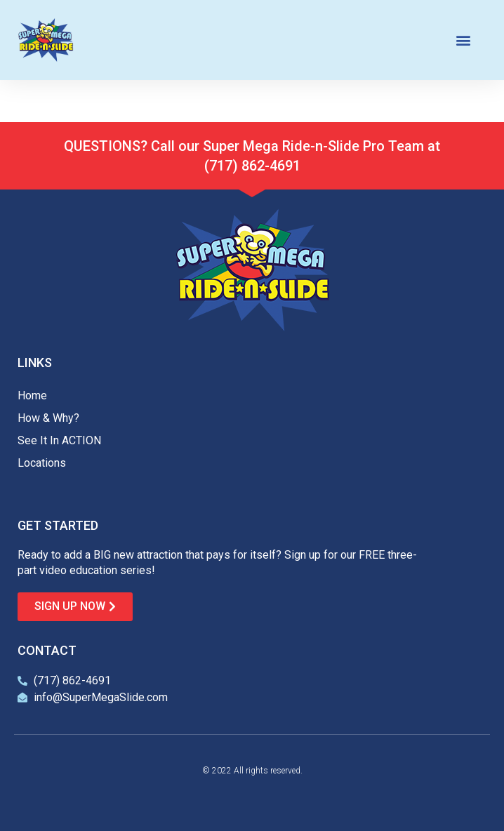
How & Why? (48, 418)
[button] (464, 40)
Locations (42, 463)
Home (32, 395)
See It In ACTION (59, 440)
